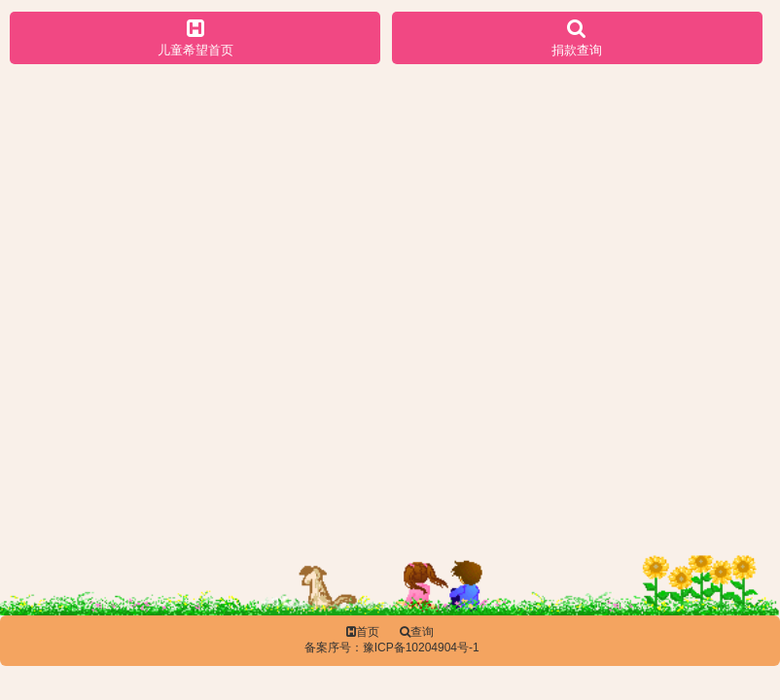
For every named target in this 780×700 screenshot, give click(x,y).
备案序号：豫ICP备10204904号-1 (392, 647)
